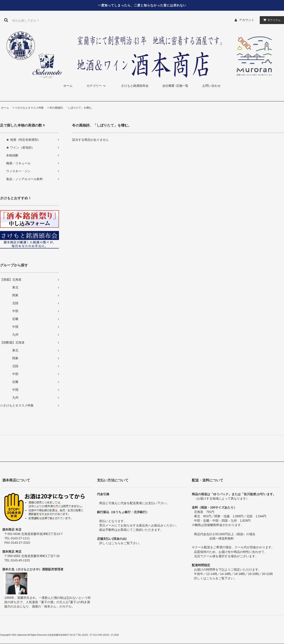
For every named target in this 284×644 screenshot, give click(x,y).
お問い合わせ (211, 86)
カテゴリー (97, 86)
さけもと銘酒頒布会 (135, 86)
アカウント (247, 20)
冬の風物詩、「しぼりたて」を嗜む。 (72, 108)
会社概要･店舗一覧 (175, 86)
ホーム (68, 86)
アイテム (271, 20)
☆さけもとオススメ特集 (29, 108)
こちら (116, 543)
